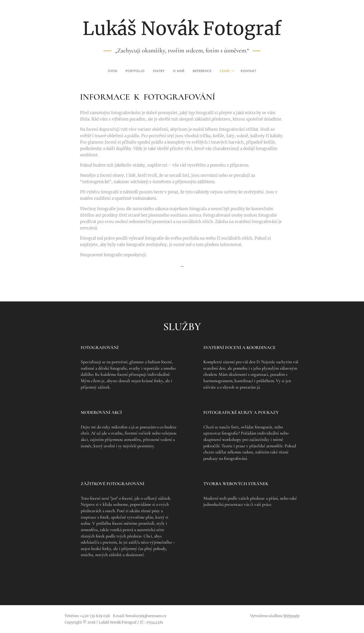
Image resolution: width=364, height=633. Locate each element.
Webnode (291, 616)
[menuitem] (158, 71)
